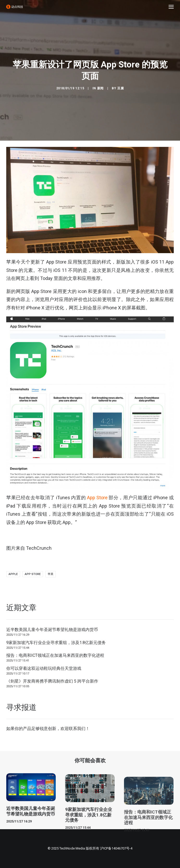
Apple (13, 574)
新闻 (100, 88)
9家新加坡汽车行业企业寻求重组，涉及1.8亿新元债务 (56, 643)
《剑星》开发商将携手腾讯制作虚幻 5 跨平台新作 (52, 681)
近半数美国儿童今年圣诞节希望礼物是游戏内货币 (52, 630)
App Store (97, 498)
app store (33, 574)
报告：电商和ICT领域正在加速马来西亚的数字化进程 (55, 655)
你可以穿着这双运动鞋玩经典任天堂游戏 (44, 668)
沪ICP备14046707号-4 (116, 848)
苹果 (51, 574)
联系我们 (77, 729)
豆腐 (120, 88)
